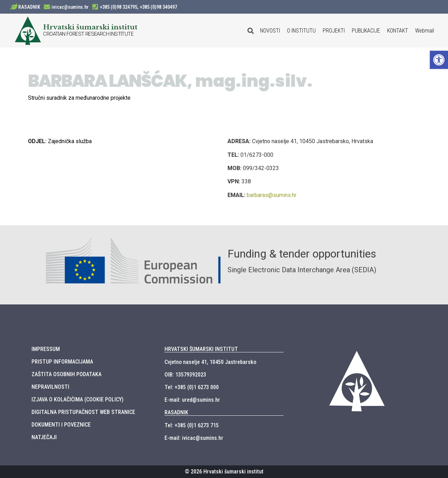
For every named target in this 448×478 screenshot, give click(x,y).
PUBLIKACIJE (366, 31)
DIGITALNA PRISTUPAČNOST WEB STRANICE (83, 412)
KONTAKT (398, 31)
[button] (439, 60)
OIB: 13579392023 (185, 375)
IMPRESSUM (46, 349)
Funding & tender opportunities (302, 254)
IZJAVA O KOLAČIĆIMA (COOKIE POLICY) (78, 399)
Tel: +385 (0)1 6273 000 (192, 387)
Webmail (425, 31)
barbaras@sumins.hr (272, 195)
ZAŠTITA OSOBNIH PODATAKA (66, 374)
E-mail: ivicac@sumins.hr (194, 438)
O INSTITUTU (301, 31)
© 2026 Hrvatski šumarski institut (224, 472)
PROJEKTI (334, 31)
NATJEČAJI (44, 437)
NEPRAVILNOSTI (50, 387)
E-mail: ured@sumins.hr (192, 400)
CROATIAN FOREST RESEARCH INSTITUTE (88, 34)
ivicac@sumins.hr (70, 7)
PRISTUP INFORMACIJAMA (62, 362)
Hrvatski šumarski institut (90, 27)
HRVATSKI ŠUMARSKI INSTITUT (201, 349)
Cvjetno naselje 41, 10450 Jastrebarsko (210, 362)
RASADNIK (29, 7)
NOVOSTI (270, 31)
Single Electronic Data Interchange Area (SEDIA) (302, 270)
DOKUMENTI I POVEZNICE (61, 425)
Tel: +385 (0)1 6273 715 (192, 425)
